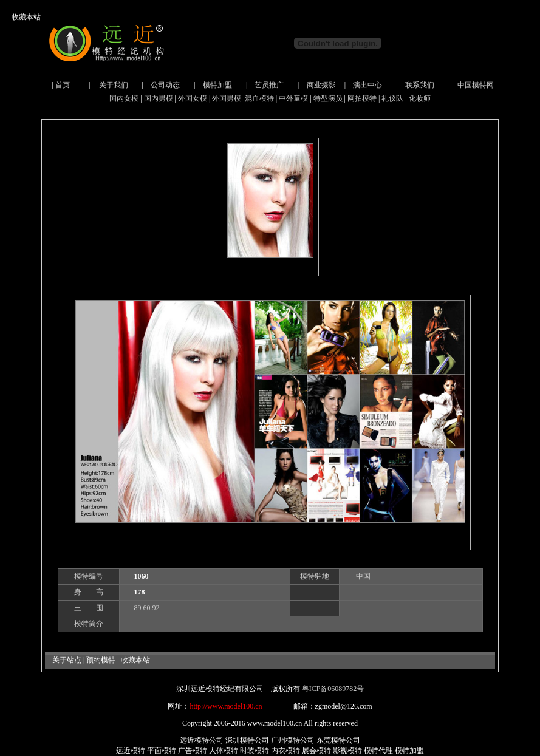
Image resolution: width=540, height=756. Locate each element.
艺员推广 (269, 85)
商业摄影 (321, 85)
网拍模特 (362, 98)
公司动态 (165, 85)
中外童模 (293, 98)
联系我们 (420, 85)
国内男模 (159, 98)
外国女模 (193, 98)
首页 (63, 85)
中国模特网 (476, 85)
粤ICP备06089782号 (333, 689)
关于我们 (114, 85)
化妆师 (420, 98)
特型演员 (328, 98)
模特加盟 (217, 85)
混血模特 (259, 98)
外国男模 (227, 98)
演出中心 (367, 85)
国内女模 (124, 98)
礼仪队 (392, 98)
